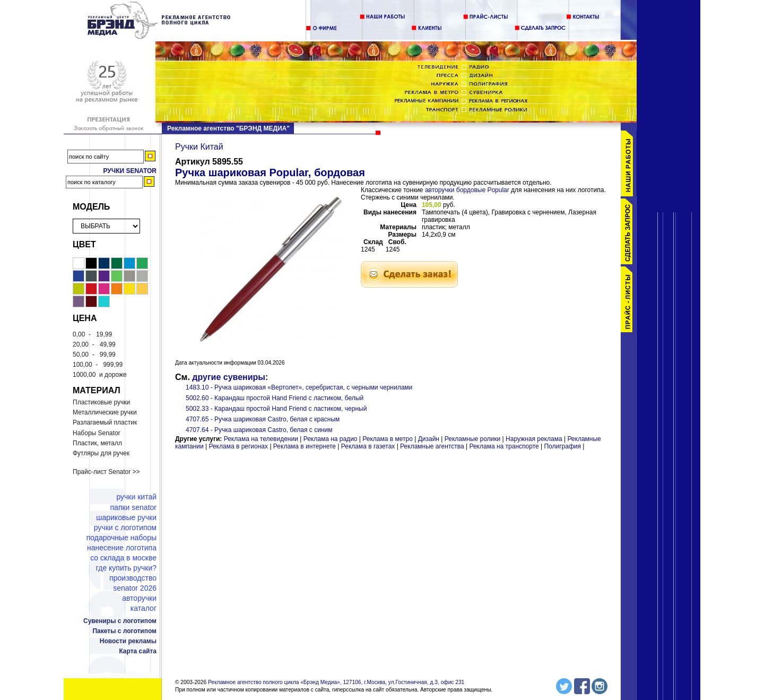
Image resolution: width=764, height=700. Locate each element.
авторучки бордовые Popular (467, 190)
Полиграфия (562, 446)
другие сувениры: (230, 377)
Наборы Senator (97, 433)
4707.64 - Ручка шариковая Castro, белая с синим (259, 430)
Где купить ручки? (126, 568)
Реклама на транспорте (504, 446)
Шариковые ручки (126, 517)
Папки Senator (133, 507)
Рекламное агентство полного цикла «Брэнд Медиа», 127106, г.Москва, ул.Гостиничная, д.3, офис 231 (336, 682)
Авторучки (139, 598)
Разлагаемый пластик (105, 422)
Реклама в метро (388, 439)
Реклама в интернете (305, 446)
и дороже (100, 375)
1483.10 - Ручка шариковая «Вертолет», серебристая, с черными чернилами (299, 387)
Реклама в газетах (369, 446)
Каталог (144, 608)
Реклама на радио (331, 439)
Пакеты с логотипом (124, 631)
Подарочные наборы (121, 538)
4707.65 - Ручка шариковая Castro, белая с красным (263, 419)
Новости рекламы (128, 641)
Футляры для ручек (101, 453)
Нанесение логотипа (122, 548)
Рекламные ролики (472, 439)
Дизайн (429, 439)
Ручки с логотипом (125, 528)
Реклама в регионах (238, 446)
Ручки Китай (136, 497)
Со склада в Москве (123, 558)
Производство (133, 578)
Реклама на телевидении (261, 439)
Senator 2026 (135, 588)
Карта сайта (138, 651)
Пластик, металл (97, 443)
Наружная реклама (534, 439)
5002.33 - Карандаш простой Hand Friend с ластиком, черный (276, 409)
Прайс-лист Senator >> (106, 472)
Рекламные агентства (433, 446)
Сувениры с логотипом (120, 621)
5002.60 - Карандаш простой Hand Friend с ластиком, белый (275, 398)
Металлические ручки (105, 412)
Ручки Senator (130, 171)
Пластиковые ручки (101, 402)
